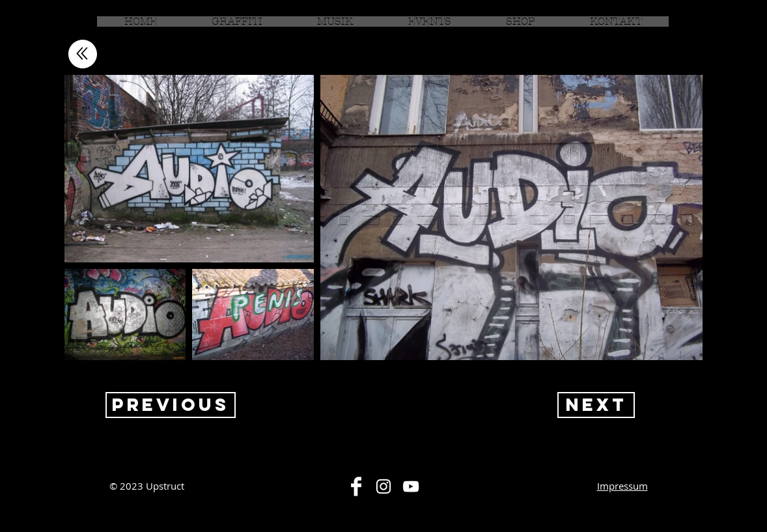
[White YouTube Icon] (411, 486)
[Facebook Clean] (356, 486)
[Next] (596, 405)
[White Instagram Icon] (383, 486)
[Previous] (171, 405)
